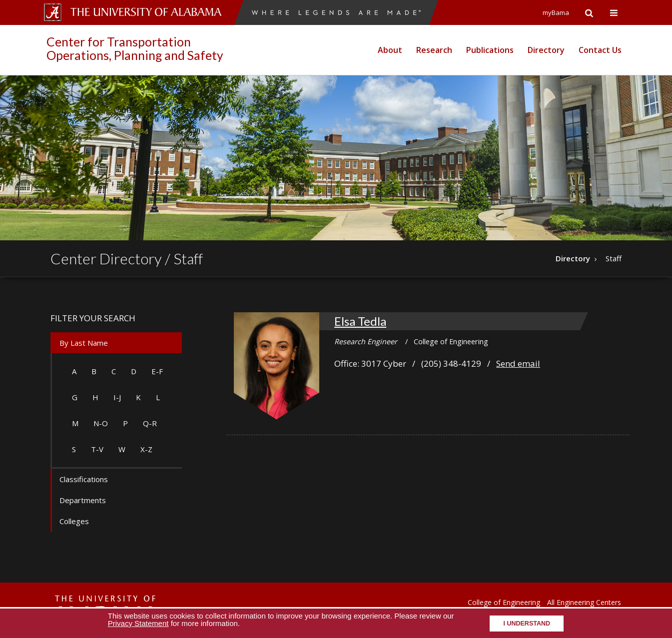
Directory (546, 50)
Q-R (150, 423)
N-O (101, 423)
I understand (527, 624)
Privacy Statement (138, 623)
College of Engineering (504, 602)
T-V (97, 449)
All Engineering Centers (584, 602)
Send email (518, 363)
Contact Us (600, 50)
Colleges (74, 521)
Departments (83, 500)
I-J (117, 397)
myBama (556, 12)
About (390, 50)
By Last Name (84, 343)
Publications (490, 50)
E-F (157, 371)
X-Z (146, 449)
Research (434, 50)
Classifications (84, 479)
